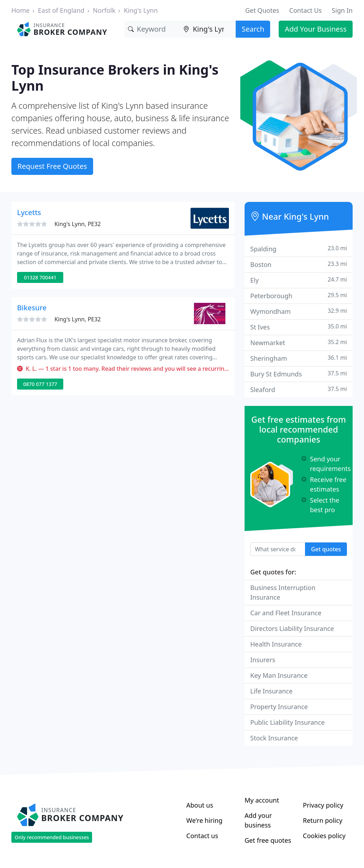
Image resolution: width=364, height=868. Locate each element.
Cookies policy (324, 836)
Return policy (323, 820)
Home (20, 10)
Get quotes (326, 549)
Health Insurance (276, 644)
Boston (299, 264)
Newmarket (299, 342)
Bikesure (32, 308)
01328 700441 (40, 277)
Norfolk (104, 10)
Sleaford (299, 389)
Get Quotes (262, 10)
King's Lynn (141, 10)
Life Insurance (271, 691)
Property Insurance (279, 707)
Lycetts (29, 212)
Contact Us (306, 10)
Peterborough (299, 296)
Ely (299, 280)
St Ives (299, 327)
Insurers (263, 660)
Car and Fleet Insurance (286, 613)
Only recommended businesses (52, 837)
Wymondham (299, 311)
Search (253, 29)
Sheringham (299, 358)
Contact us (202, 836)
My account (262, 800)
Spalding (299, 249)
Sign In (342, 10)
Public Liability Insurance (287, 722)
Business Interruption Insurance (283, 592)
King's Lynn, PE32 (77, 224)
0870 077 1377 (40, 384)
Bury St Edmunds (299, 374)
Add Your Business (316, 29)
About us (200, 805)
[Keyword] (152, 29)
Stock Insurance (274, 738)
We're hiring (204, 820)
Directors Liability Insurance (292, 628)
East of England (61, 10)
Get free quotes (268, 840)
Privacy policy (323, 805)
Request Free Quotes (52, 166)
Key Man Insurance (279, 675)
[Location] (208, 29)
